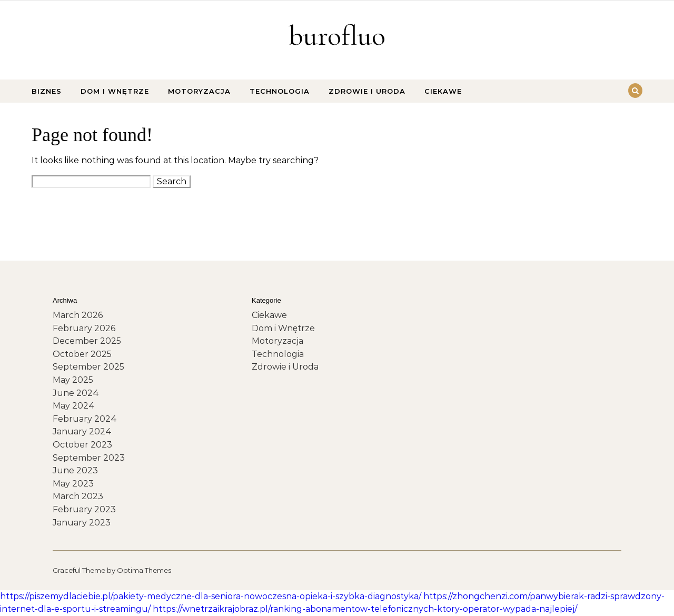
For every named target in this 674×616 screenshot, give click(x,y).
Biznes (47, 91)
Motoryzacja (199, 91)
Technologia (280, 91)
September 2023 (89, 458)
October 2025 (82, 354)
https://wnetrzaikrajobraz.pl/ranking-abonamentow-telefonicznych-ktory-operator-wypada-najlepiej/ (365, 609)
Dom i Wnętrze (115, 91)
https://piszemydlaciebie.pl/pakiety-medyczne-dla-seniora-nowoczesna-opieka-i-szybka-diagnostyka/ (211, 596)
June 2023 (75, 470)
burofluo (337, 36)
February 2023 (84, 509)
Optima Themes (144, 570)
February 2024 (85, 419)
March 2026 (78, 315)
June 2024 (76, 393)
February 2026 (84, 328)
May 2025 (73, 380)
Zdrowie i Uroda (367, 91)
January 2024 (82, 431)
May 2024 (74, 406)
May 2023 (73, 484)
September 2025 (88, 367)
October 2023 (82, 445)
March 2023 (78, 496)
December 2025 (87, 341)
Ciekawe (443, 91)
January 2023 (82, 523)
